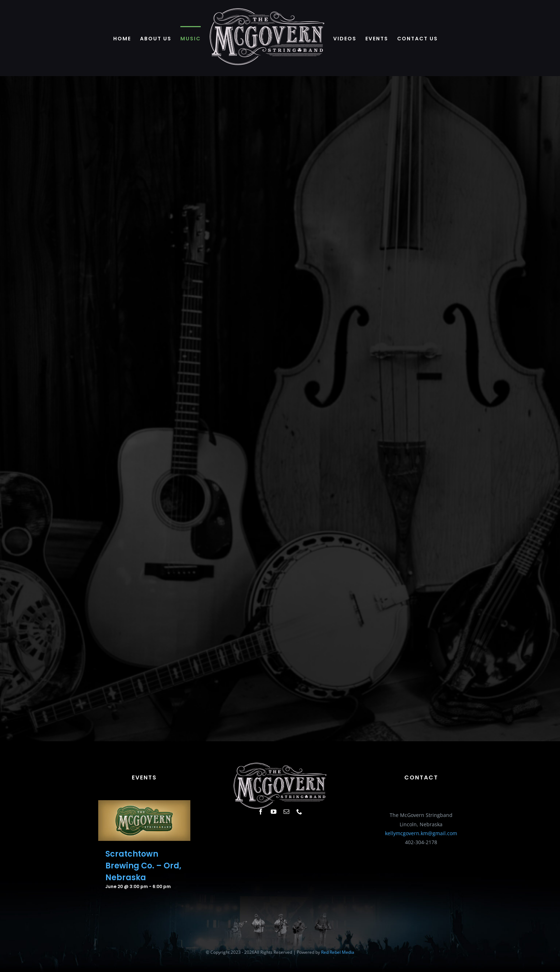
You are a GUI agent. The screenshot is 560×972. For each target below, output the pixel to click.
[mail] (286, 812)
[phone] (299, 812)
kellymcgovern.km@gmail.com (421, 833)
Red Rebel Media (338, 952)
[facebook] (261, 812)
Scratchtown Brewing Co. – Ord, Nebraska (143, 866)
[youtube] (274, 812)
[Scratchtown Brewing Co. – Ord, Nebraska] (144, 805)
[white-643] (280, 765)
